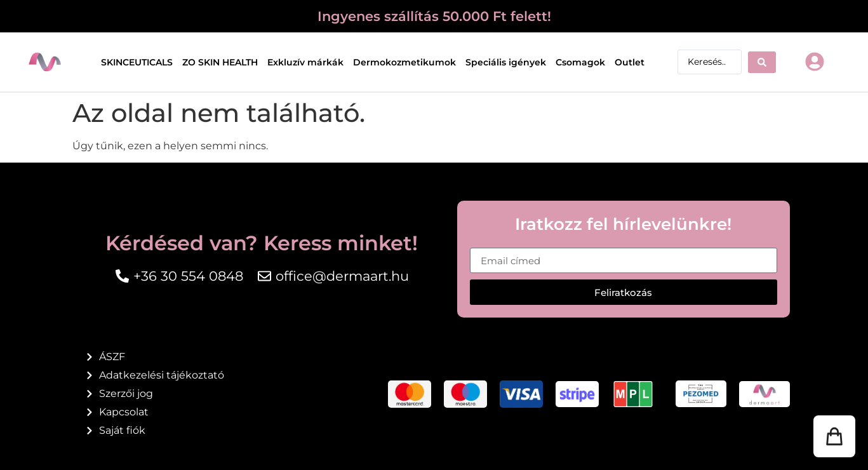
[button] (834, 436)
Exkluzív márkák (305, 62)
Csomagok (580, 62)
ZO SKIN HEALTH (220, 62)
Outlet (630, 62)
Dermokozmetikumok (404, 62)
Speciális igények (506, 62)
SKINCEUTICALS (137, 62)
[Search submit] (762, 62)
